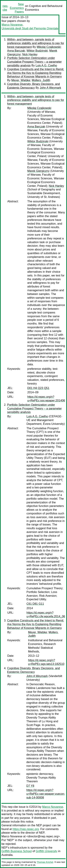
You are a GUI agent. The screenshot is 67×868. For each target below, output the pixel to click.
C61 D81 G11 (35, 604)
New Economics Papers (17, 8)
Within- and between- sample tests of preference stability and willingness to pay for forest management (36, 43)
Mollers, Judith (41, 80)
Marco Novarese (12, 25)
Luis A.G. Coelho (46, 65)
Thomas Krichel (45, 862)
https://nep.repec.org (26, 829)
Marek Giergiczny (38, 171)
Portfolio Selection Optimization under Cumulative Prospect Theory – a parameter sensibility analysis (34, 62)
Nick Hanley (30, 54)
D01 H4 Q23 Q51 (38, 388)
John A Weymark (50, 88)
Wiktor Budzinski (37, 51)
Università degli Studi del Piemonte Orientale (30, 28)
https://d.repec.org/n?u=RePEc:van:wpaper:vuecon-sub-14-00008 (46, 794)
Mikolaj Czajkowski (49, 47)
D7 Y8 (30, 786)
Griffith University (47, 851)
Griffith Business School (17, 851)
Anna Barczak (16, 51)
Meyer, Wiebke (21, 80)
